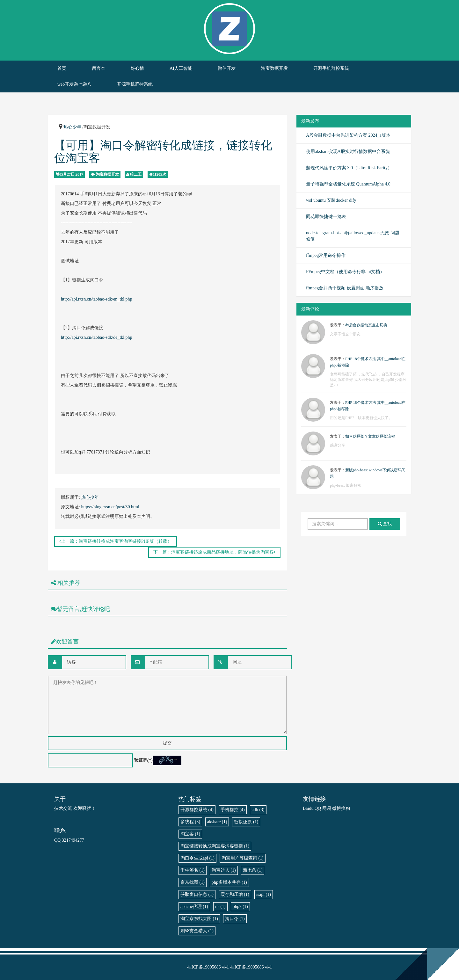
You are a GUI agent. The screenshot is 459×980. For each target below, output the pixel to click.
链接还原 (246, 822)
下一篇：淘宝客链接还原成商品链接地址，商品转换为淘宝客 (214, 552)
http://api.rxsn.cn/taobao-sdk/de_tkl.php (97, 337)
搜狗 (346, 808)
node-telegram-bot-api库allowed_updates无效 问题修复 (353, 236)
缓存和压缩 (235, 894)
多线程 (190, 822)
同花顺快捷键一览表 (326, 217)
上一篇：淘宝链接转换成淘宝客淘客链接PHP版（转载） (116, 541)
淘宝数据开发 (274, 68)
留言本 (98, 68)
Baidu (308, 808)
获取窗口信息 (197, 894)
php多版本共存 (229, 882)
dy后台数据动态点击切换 (366, 325)
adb (258, 810)
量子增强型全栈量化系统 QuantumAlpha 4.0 (348, 184)
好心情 (137, 68)
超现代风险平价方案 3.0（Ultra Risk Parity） (349, 168)
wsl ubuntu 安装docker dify (331, 200)
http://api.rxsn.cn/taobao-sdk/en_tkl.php (97, 299)
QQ (318, 808)
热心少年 (72, 127)
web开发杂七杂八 (74, 84)
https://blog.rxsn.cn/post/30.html (110, 507)
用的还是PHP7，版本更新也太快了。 (361, 418)
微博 (337, 808)
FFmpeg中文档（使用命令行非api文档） (345, 272)
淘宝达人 (224, 870)
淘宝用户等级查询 (243, 858)
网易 (327, 808)
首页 (62, 68)
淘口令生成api (197, 858)
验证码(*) (143, 760)
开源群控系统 (197, 810)
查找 (385, 524)
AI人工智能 (181, 68)
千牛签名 (193, 870)
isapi (264, 894)
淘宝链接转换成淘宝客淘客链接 (215, 846)
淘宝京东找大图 (199, 919)
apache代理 (194, 907)
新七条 (253, 870)
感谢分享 (338, 445)
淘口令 (235, 919)
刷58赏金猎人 (197, 931)
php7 (240, 907)
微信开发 (227, 68)
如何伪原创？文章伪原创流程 (370, 436)
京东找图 (193, 882)
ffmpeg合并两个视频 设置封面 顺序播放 (345, 288)
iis (220, 907)
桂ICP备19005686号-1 (208, 967)
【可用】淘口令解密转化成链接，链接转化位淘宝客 (163, 152)
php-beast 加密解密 (346, 485)
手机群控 (233, 810)
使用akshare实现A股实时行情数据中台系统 (348, 152)
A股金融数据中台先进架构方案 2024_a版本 (348, 135)
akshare (217, 822)
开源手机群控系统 (331, 68)
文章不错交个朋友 (345, 334)
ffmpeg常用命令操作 (326, 255)
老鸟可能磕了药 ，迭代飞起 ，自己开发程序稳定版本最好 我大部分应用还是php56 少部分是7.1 (368, 380)
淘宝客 (190, 834)
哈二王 (136, 174)
